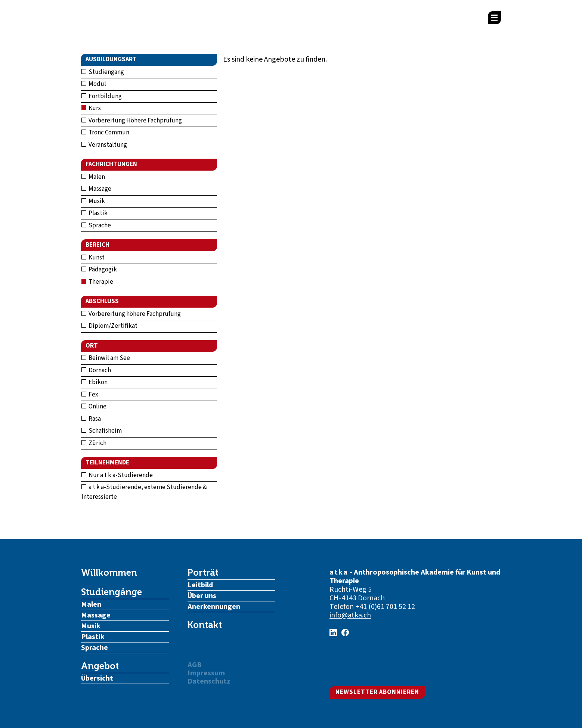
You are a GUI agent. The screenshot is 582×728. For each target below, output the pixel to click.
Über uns (202, 596)
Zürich (94, 443)
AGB (195, 665)
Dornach (96, 370)
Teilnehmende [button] (107, 463)
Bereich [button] (97, 245)
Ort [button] (92, 346)
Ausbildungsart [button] (111, 59)
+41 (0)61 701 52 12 (385, 607)
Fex (90, 395)
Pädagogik (99, 270)
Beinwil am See (106, 358)
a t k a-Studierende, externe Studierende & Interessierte (144, 492)
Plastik (95, 213)
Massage (96, 189)
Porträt (203, 573)
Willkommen (109, 573)
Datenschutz (209, 681)
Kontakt (205, 625)
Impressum (206, 673)
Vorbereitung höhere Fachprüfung (131, 314)
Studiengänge (112, 592)
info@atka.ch (350, 615)
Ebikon (95, 382)
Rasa (91, 419)
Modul (94, 84)
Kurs (91, 108)
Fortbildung (102, 96)
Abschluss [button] (102, 301)
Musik (93, 201)
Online (94, 407)
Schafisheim (102, 431)
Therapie (97, 282)
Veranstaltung (104, 145)
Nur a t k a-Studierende (117, 475)
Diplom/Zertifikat (109, 326)
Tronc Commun (105, 133)
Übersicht (97, 678)
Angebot (100, 666)
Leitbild (200, 585)
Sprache (96, 225)
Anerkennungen (214, 607)
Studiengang (103, 72)
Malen (93, 177)
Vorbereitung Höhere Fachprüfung (132, 121)
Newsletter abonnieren (377, 692)
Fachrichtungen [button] (111, 164)
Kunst (93, 258)
